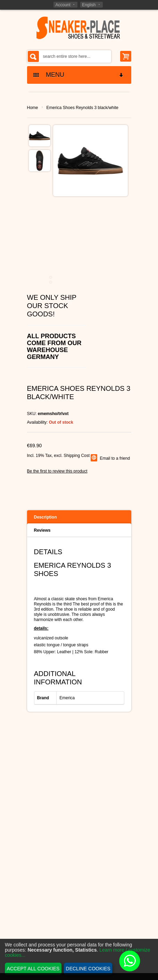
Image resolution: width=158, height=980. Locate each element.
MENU (79, 75)
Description (45, 517)
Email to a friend (115, 458)
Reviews (42, 530)
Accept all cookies (33, 969)
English (89, 5)
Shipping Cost (77, 456)
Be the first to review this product (57, 471)
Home (33, 108)
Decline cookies (88, 969)
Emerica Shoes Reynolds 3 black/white (82, 108)
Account (63, 5)
